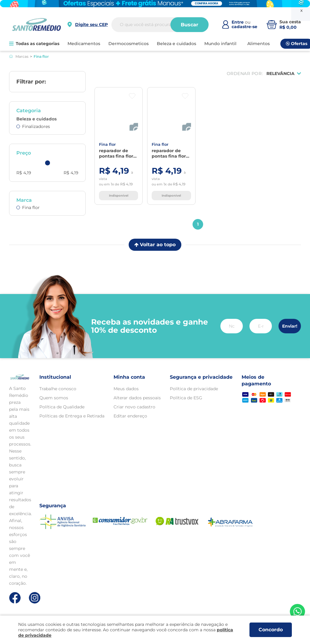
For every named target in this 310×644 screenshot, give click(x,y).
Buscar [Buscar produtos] (190, 25)
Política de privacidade (194, 389)
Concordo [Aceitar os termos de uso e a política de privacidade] (271, 630)
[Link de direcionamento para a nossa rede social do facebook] (15, 598)
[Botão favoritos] (132, 96)
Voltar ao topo (155, 245)
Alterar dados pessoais (137, 398)
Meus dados (126, 389)
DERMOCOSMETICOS (129, 44)
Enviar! (290, 326)
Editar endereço (130, 416)
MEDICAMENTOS (84, 44)
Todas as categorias (34, 44)
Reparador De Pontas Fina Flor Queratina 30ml (116, 153)
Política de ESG (186, 398)
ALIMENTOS (259, 44)
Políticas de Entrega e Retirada (72, 416)
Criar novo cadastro (134, 407)
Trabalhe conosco (58, 389)
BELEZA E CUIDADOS (176, 44)
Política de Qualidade (62, 407)
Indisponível (119, 196)
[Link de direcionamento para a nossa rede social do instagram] (35, 598)
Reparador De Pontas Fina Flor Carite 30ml (169, 153)
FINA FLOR (107, 144)
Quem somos (54, 398)
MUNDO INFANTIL (220, 44)
